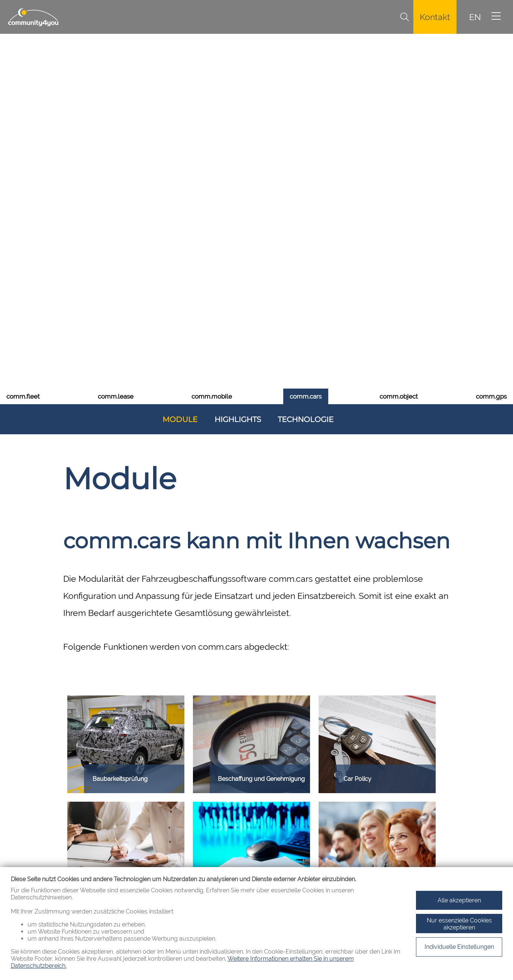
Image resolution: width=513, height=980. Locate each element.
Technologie (306, 150)
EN (475, 17)
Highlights (238, 150)
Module (180, 150)
